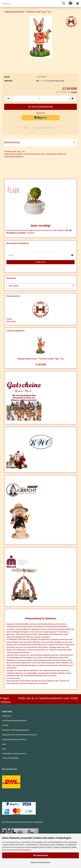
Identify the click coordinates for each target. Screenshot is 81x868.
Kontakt (5, 725)
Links (4, 744)
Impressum (7, 716)
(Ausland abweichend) (56, 81)
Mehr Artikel (11, 322)
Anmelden (40, 262)
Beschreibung (12, 142)
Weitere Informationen (40, 862)
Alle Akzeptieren (41, 855)
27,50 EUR (40, 365)
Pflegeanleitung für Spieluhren (14, 739)
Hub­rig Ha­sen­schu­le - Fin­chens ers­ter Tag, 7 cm (40, 359)
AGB (4, 749)
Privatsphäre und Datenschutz (14, 753)
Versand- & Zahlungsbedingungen (15, 730)
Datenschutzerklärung (22, 850)
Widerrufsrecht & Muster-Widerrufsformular (19, 735)
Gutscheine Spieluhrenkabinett (14, 721)
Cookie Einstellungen (10, 758)
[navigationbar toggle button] (77, 3)
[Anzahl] (40, 99)
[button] (8, 99)
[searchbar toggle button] (63, 3)
